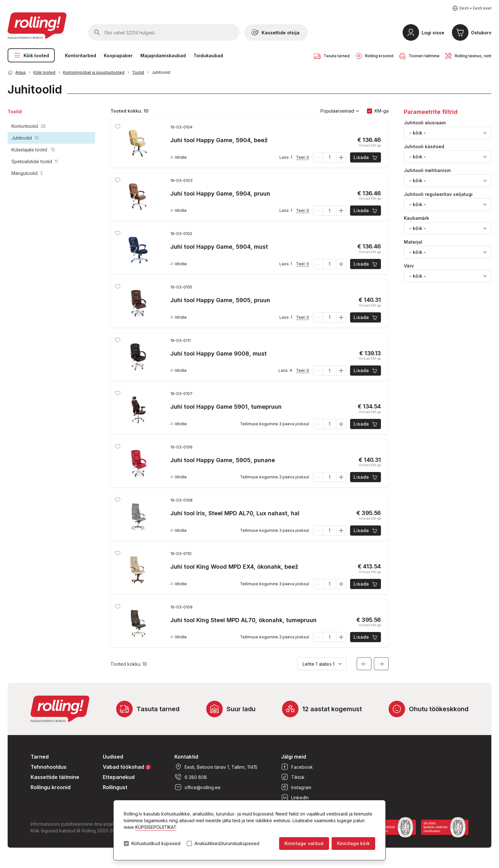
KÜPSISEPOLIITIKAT (156, 827)
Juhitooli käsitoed (424, 147)
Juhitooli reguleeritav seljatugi (438, 194)
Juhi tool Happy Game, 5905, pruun (220, 300)
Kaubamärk (416, 218)
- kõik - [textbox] (418, 133)
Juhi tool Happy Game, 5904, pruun (220, 194)
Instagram (296, 787)
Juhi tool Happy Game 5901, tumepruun (226, 407)
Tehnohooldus (49, 767)
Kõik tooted (31, 55)
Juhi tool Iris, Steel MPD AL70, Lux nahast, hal (235, 513)
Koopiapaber (118, 56)
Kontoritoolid (29, 126)
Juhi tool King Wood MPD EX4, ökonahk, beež (234, 567)
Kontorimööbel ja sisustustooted (94, 72)
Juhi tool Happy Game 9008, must (218, 354)
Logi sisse (433, 33)
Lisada (366, 157)
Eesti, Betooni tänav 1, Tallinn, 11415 (216, 767)
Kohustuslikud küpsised (156, 844)
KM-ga (382, 111)
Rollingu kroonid (51, 787)
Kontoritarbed (81, 56)
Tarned (40, 757)
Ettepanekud (119, 777)
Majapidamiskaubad (163, 56)
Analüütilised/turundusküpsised (227, 844)
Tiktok (293, 777)
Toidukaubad (208, 56)
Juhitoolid (161, 72)
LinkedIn (295, 797)
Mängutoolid (27, 173)
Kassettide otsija (275, 32)
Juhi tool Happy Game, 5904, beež (219, 140)
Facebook (297, 767)
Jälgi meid (294, 757)
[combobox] (448, 133)
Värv (409, 266)
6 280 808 (191, 777)
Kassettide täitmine (55, 777)
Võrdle (179, 157)
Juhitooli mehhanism (427, 170)
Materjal (413, 242)
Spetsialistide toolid (35, 161)
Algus (21, 72)
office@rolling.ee (197, 787)
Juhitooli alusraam (425, 123)
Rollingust (115, 787)
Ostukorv (481, 33)
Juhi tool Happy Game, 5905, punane (223, 460)
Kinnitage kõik (353, 843)
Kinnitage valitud (304, 843)
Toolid (138, 72)
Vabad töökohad (127, 767)
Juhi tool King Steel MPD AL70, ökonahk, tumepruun (243, 620)
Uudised (113, 757)
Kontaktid (186, 757)
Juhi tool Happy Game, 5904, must (219, 247)
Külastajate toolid (33, 150)
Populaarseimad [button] (340, 111)
